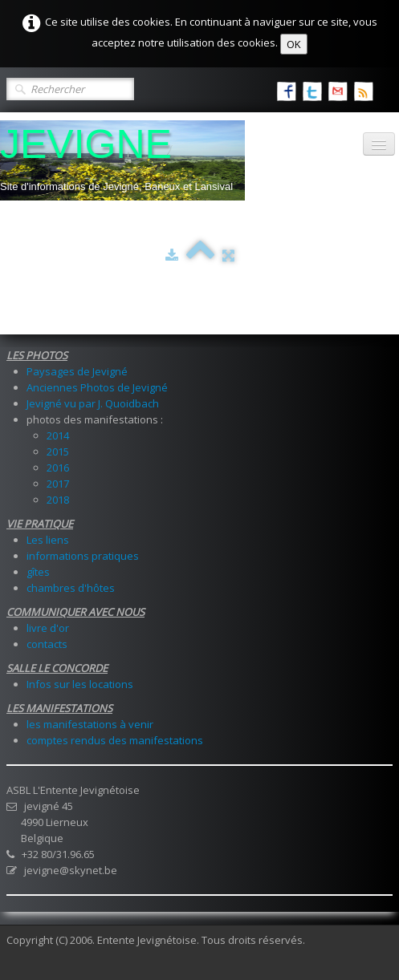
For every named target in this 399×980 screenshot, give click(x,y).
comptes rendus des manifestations (115, 740)
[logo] (122, 160)
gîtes (38, 572)
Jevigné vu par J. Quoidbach (93, 403)
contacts (47, 644)
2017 (58, 484)
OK (294, 44)
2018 (58, 500)
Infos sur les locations (80, 684)
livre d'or (48, 628)
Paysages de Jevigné (77, 371)
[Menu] (379, 144)
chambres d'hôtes (71, 588)
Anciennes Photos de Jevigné (97, 387)
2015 (58, 452)
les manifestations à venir (90, 724)
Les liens (48, 540)
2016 (58, 468)
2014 (58, 435)
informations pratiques (83, 556)
